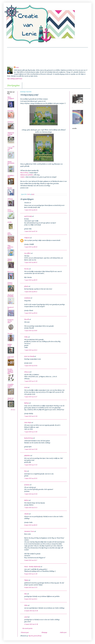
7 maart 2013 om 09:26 (31, 313)
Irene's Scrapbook (10, 211)
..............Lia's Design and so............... (11, 149)
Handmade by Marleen (10, 296)
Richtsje (26, 403)
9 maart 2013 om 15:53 (31, 587)
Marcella (27, 319)
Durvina (26, 269)
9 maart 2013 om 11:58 (31, 574)
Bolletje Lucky (10, 345)
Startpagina (13, 85)
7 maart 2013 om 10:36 (31, 366)
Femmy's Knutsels (10, 283)
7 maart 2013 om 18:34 (31, 478)
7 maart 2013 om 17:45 (31, 465)
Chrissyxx (10, 199)
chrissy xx (27, 372)
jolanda (26, 286)
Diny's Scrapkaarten (11, 99)
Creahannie (27, 298)
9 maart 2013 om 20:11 (31, 599)
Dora (26, 471)
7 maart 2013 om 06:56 (31, 210)
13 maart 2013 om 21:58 (31, 624)
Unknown (27, 238)
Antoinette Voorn (29, 531)
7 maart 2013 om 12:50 (31, 416)
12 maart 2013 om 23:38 (31, 611)
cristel (26, 617)
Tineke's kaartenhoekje (11, 163)
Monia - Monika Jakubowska (32, 567)
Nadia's (23, 177)
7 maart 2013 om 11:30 (31, 381)
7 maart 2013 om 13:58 (31, 432)
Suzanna (10, 334)
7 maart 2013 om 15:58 (31, 449)
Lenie (17, 67)
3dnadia (26, 514)
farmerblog (10, 111)
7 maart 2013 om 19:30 (31, 494)
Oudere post (63, 632)
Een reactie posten (27, 628)
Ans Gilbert (28, 253)
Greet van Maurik (29, 356)
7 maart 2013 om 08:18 (31, 247)
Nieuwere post (25, 632)
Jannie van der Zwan (10, 399)
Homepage (44, 632)
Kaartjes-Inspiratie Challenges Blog (10, 371)
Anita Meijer (28, 423)
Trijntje (26, 580)
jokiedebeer (27, 456)
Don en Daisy (24, 173)
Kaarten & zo (10, 308)
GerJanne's (10, 122)
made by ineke (28, 216)
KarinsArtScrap (28, 438)
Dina (26, 594)
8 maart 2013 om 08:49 (31, 525)
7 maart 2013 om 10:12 (31, 350)
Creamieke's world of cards (11, 386)
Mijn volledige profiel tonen (15, 79)
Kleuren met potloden (27, 175)
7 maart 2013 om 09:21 (31, 292)
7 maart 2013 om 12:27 (31, 397)
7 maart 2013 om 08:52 (31, 263)
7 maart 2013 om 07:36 (31, 231)
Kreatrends (10, 272)
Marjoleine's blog (11, 176)
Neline (26, 337)
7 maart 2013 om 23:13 (31, 508)
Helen (26, 605)
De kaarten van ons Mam (10, 321)
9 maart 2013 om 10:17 (31, 560)
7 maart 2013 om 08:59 (31, 280)
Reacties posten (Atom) (35, 636)
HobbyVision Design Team (11, 134)
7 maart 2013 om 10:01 (31, 331)
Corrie (26, 388)
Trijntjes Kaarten (10, 260)
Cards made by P (11, 358)
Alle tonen (13, 410)
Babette (26, 500)
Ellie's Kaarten (10, 234)
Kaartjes (10, 188)
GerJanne (27, 485)
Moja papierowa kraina (10, 247)
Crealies (10, 222)
